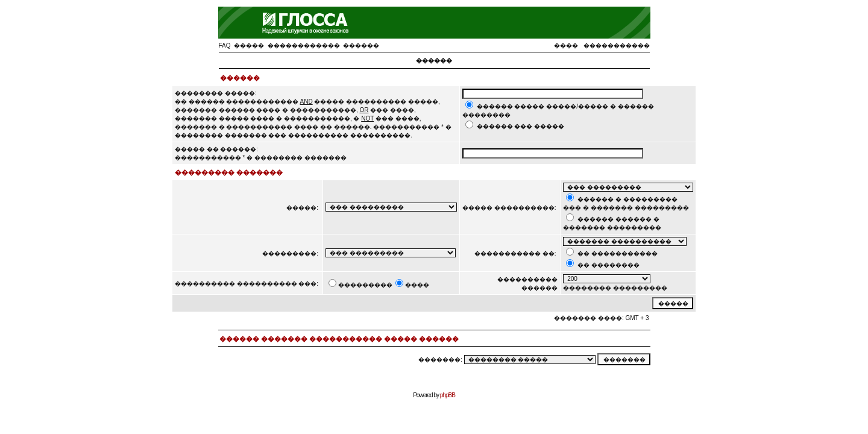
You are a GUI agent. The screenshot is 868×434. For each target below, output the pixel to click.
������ (361, 46)
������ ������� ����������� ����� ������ (339, 339)
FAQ (225, 46)
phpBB (448, 395)
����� (249, 46)
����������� (617, 46)
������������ (304, 46)
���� (566, 46)
